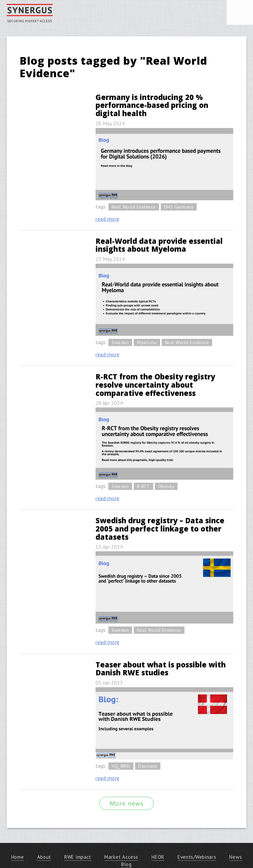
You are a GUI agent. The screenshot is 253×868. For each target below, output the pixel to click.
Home (18, 857)
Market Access (121, 857)
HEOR (158, 857)
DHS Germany (179, 207)
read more (108, 219)
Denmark (148, 766)
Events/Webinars (197, 857)
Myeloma (147, 342)
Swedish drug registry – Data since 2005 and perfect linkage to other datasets (160, 528)
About (44, 857)
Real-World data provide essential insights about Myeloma (159, 245)
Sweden (120, 342)
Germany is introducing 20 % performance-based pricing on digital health (152, 105)
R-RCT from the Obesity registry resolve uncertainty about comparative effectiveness (155, 385)
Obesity (166, 486)
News (236, 857)
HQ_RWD (121, 766)
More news (127, 803)
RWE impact (78, 857)
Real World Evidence (134, 207)
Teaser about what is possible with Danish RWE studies (161, 669)
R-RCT (143, 486)
